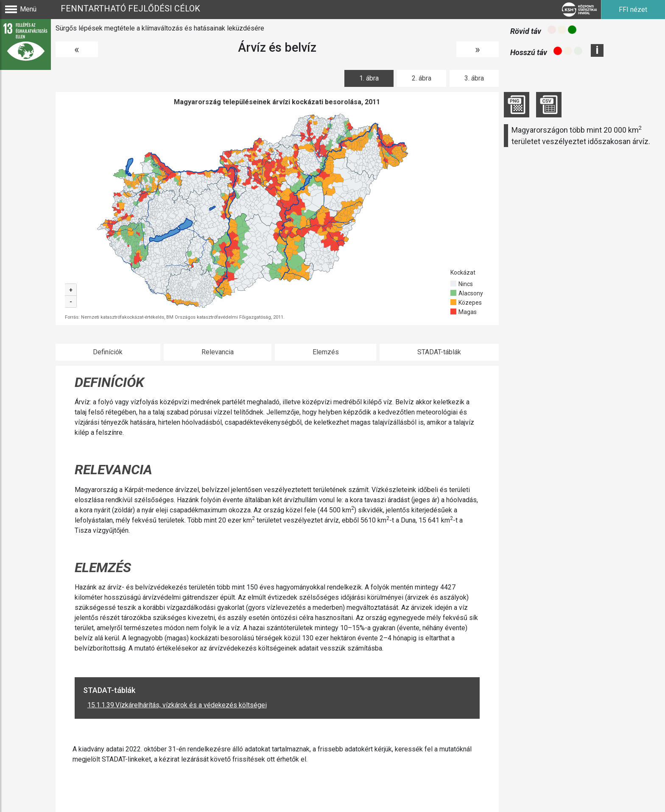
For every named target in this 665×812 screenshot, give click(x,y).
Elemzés (326, 352)
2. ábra (422, 78)
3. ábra (474, 78)
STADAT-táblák (439, 352)
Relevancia (218, 352)
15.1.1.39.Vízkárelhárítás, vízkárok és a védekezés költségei (177, 705)
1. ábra (369, 78)
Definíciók (108, 352)
